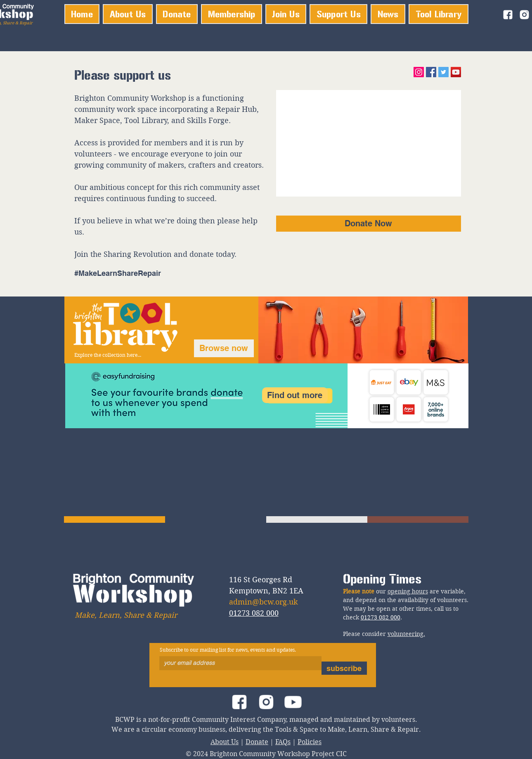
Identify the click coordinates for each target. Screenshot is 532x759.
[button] (232, 14)
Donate (257, 742)
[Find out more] (295, 395)
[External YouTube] (369, 143)
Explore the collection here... (108, 355)
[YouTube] (456, 72)
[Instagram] (419, 72)
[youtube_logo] (293, 702)
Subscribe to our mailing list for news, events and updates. (228, 650)
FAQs (283, 742)
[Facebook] (431, 72)
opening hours (408, 591)
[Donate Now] (369, 224)
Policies (310, 742)
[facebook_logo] (508, 15)
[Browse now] (224, 348)
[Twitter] (443, 72)
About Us (225, 742)
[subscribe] (344, 668)
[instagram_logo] (524, 15)
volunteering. (406, 634)
